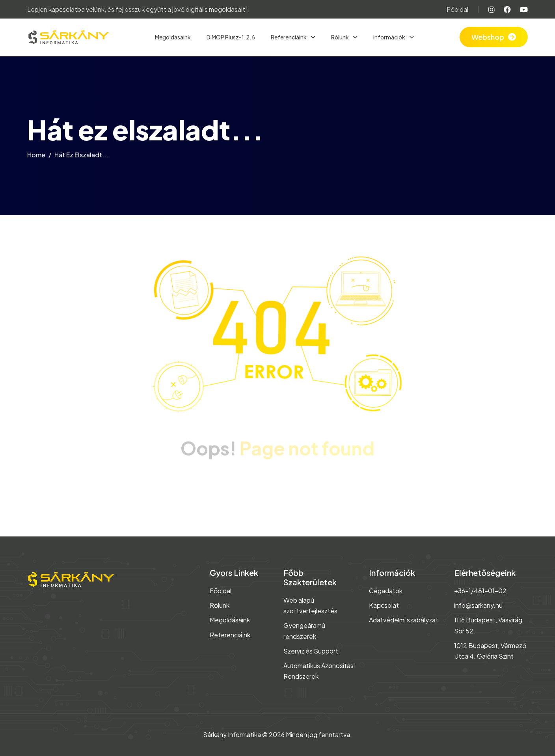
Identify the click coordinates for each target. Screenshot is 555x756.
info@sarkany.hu (478, 605)
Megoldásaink (173, 37)
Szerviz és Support (311, 651)
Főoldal (457, 9)
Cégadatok (386, 591)
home (36, 156)
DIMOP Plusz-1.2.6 (231, 37)
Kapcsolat (384, 605)
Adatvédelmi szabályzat (404, 620)
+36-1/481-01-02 (480, 591)
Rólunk (340, 37)
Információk (390, 37)
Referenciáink (289, 37)
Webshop (488, 37)
